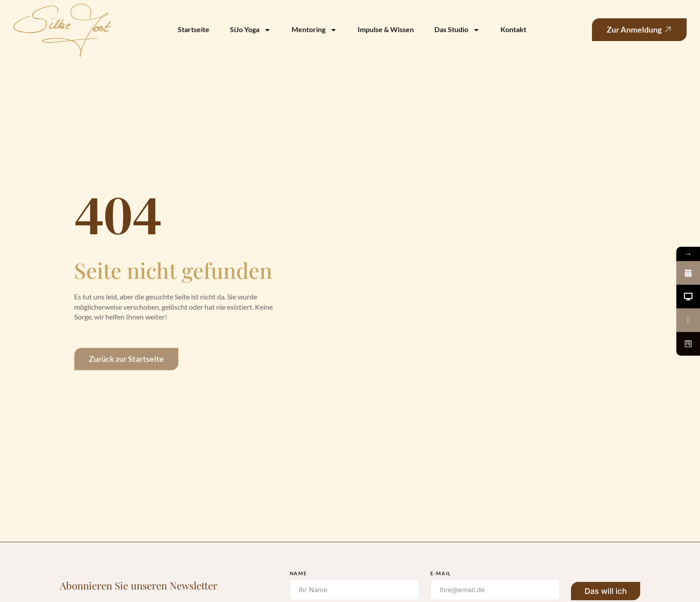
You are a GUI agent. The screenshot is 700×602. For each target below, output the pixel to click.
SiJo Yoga (250, 30)
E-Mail (441, 573)
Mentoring (314, 30)
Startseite (194, 29)
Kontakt (513, 29)
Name (298, 573)
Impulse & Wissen (386, 29)
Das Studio (457, 30)
